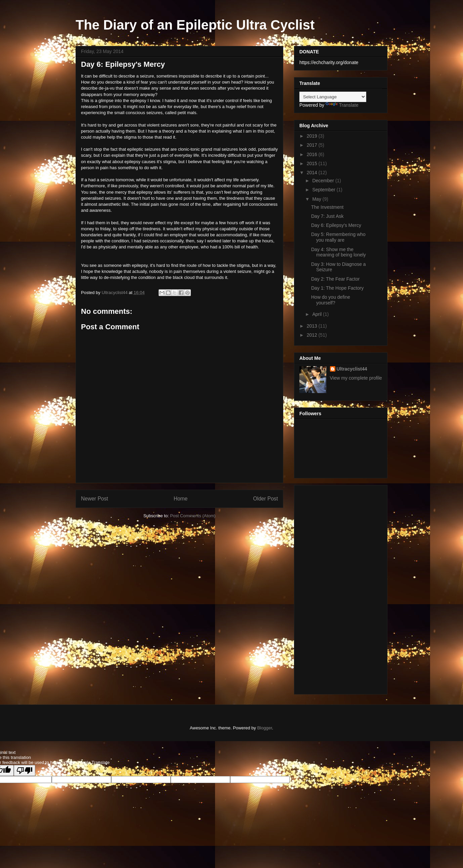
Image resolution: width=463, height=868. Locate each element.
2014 (313, 173)
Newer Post (95, 499)
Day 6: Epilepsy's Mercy (336, 225)
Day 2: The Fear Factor (335, 279)
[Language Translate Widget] (333, 97)
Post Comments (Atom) (193, 516)
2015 (313, 163)
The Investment (327, 207)
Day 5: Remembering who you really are (338, 237)
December (324, 181)
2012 (313, 335)
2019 (313, 136)
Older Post (265, 499)
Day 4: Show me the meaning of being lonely (339, 252)
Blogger (264, 728)
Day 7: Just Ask (327, 216)
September (324, 190)
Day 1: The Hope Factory (337, 288)
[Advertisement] (341, 588)
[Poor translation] (25, 770)
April (318, 314)
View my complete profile (356, 378)
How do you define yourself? (331, 300)
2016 (313, 154)
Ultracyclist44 (352, 369)
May (317, 199)
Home (181, 499)
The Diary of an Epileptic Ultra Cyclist (195, 25)
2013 (313, 326)
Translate (342, 105)
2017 (313, 145)
